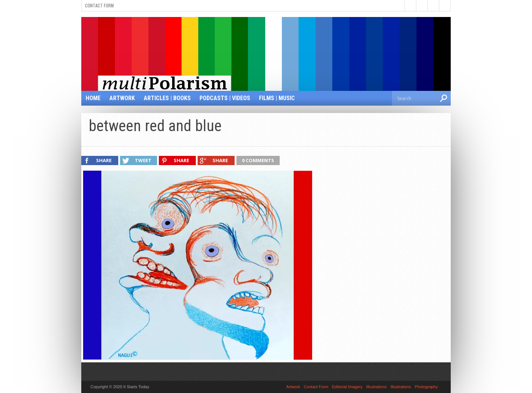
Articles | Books (167, 98)
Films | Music (277, 98)
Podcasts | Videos (225, 98)
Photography (426, 387)
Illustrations (376, 387)
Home (93, 98)
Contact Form (99, 5)
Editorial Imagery (347, 387)
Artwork (122, 98)
